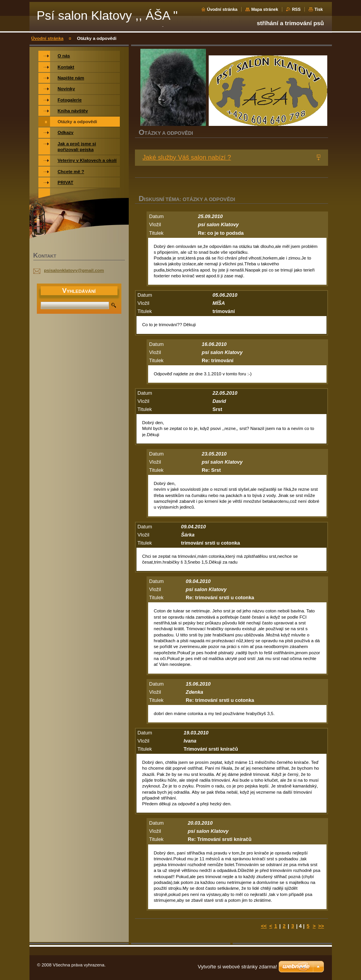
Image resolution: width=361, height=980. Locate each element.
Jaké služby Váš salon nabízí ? (187, 157)
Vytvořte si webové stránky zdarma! (237, 967)
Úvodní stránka (222, 9)
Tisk (319, 9)
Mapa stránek (265, 9)
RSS (296, 9)
